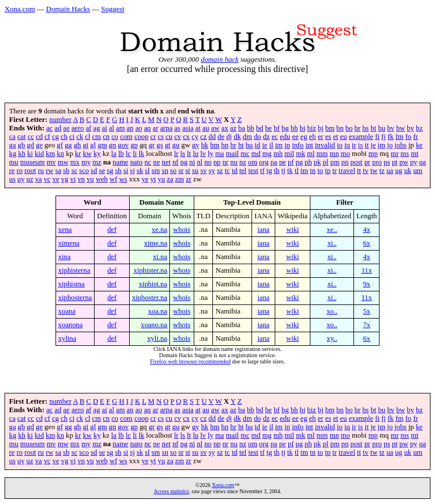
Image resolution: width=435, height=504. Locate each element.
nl (199, 162)
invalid (325, 145)
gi (86, 145)
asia (188, 128)
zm (180, 179)
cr (153, 137)
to (320, 171)
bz (419, 128)
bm (330, 128)
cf (48, 137)
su (195, 171)
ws (123, 179)
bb (251, 128)
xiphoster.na (150, 298)
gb (21, 145)
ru (41, 171)
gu (176, 145)
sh (118, 171)
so (173, 171)
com (126, 137)
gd (30, 145)
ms (405, 154)
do (257, 137)
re (12, 171)
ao (139, 128)
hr (234, 145)
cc (31, 137)
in (287, 145)
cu (169, 137)
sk (140, 171)
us (12, 179)
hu (250, 145)
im (279, 145)
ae (67, 128)
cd (39, 137)
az (233, 128)
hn (225, 145)
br (358, 128)
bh (294, 128)
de (221, 137)
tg (269, 171)
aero (78, 128)
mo (345, 154)
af (88, 128)
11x (367, 270)
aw (216, 128)
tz (382, 171)
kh (22, 154)
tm (305, 171)
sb (66, 171)
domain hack (219, 59)
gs (159, 145)
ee (295, 137)
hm (215, 145)
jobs (401, 145)
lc (128, 154)
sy (212, 171)
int (309, 145)
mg (267, 154)
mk (301, 154)
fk (391, 137)
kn (60, 154)
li (135, 154)
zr (189, 179)
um (417, 171)
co (115, 137)
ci (72, 137)
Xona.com (20, 9)
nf (175, 162)
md (256, 154)
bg (285, 128)
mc (245, 154)
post (357, 162)
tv (366, 171)
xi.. (332, 243)
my (86, 162)
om (253, 162)
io (340, 145)
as (178, 128)
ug (398, 171)
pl (326, 162)
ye (145, 179)
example (361, 137)
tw (374, 171)
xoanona (71, 325)
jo (390, 145)
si (126, 171)
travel (347, 171)
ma (220, 154)
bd (260, 128)
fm (399, 137)
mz (97, 162)
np (217, 162)
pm (335, 162)
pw (404, 162)
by (410, 128)
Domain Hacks (68, 9)
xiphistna (72, 284)
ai (105, 128)
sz (220, 171)
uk (408, 171)
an (130, 128)
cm (97, 137)
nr (226, 162)
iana (263, 230)
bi (302, 128)
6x (367, 243)
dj (229, 137)
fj (383, 137)
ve (56, 179)
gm (103, 145)
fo (409, 137)
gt (168, 145)
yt (153, 179)
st (188, 171)
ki (30, 154)
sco (84, 171)
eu (343, 137)
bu (381, 128)
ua (390, 171)
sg (110, 171)
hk (205, 145)
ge (39, 145)
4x (367, 230)
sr (181, 171)
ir (354, 145)
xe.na (159, 230)
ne (156, 162)
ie (265, 145)
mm (322, 154)
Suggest (112, 9)
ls (183, 154)
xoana (67, 311)
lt (189, 154)
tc (227, 171)
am (121, 128)
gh (77, 145)
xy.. (332, 338)
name (121, 162)
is (361, 145)
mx (75, 162)
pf (291, 162)
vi (73, 179)
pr (367, 162)
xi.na (160, 257)
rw (50, 171)
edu (285, 137)
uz (30, 179)
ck (80, 137)
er (321, 137)
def (112, 230)
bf (277, 128)
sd (94, 171)
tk (290, 171)
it (367, 145)
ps (387, 162)
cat (22, 137)
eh (313, 137)
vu (90, 179)
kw (87, 154)
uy (21, 179)
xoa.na (157, 311)
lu (195, 154)
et (336, 137)
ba (242, 128)
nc (148, 162)
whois (182, 230)
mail (233, 154)
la (114, 154)
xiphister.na (150, 270)
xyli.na (157, 338)
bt (373, 128)
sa (58, 171)
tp (328, 171)
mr (395, 154)
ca (12, 137)
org (264, 162)
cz (204, 137)
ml (311, 154)
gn (112, 145)
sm (156, 171)
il (271, 145)
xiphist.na (153, 284)
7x (367, 325)
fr (415, 137)
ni (192, 162)
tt (359, 171)
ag (97, 128)
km (50, 154)
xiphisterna (74, 270)
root (30, 171)
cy (195, 137)
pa (274, 162)
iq (347, 145)
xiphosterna (75, 298)
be (268, 128)
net (167, 162)
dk (238, 137)
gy (196, 145)
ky (97, 154)
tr (335, 171)
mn (334, 154)
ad (58, 128)
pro (377, 162)
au (206, 128)
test (253, 171)
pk (317, 162)
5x (367, 311)
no (208, 162)
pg (299, 162)
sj (132, 171)
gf (60, 145)
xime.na (155, 243)
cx (186, 137)
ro (20, 171)
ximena (69, 243)
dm (248, 137)
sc (74, 171)
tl (297, 171)
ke (419, 145)
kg (13, 154)
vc (47, 179)
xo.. (332, 311)
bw (400, 128)
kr (78, 154)
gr (152, 145)
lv (203, 154)
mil (289, 154)
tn (313, 171)
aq (147, 128)
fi (377, 137)
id (258, 145)
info (298, 145)
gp (134, 145)
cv (178, 137)
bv (391, 128)
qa (423, 162)
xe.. (332, 230)
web (102, 179)
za (170, 179)
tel (243, 171)
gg (68, 145)
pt (395, 162)
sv (204, 171)
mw (63, 162)
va (39, 179)
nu (234, 162)
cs (161, 137)
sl (148, 171)
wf (113, 179)
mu (14, 162)
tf (262, 171)
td (234, 171)
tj (283, 171)
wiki (293, 230)
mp (373, 154)
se (102, 171)
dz (266, 137)
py (414, 162)
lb (121, 154)
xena (65, 230)
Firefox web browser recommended (190, 361)
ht (241, 145)
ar (155, 128)
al (111, 128)
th (277, 171)
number (60, 120)
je (373, 145)
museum (33, 162)
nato (137, 162)
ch (64, 137)
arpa (167, 128)
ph (308, 162)
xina (65, 257)
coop (141, 137)
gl (93, 145)
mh (278, 154)
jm (382, 145)
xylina (67, 338)
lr (176, 154)
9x (367, 284)
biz (312, 128)
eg (304, 137)
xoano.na (154, 325)
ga (12, 145)
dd (212, 137)
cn (106, 137)
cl (88, 137)
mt (415, 154)
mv (51, 162)
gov (123, 145)
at (198, 128)
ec (274, 137)
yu (162, 179)
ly (211, 154)
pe (283, 162)
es (328, 137)
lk (142, 154)
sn (165, 171)
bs (366, 128)
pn (345, 162)
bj (321, 128)
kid (39, 154)
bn (340, 128)
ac (50, 128)
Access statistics (171, 491)
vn (81, 179)
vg (65, 179)
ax (225, 128)
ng (184, 162)
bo (349, 128)
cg (56, 137)
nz (243, 162)
